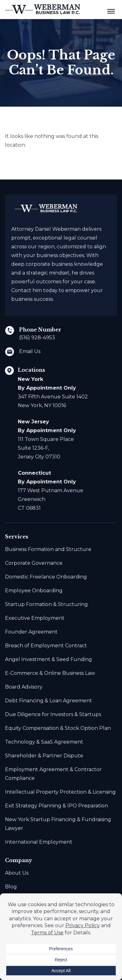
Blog (11, 887)
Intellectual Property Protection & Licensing (60, 792)
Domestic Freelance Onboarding (46, 577)
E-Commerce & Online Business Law (50, 673)
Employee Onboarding (34, 591)
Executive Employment (35, 618)
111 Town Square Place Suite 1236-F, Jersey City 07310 (47, 439)
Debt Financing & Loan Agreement (48, 701)
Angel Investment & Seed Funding (48, 659)
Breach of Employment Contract (46, 646)
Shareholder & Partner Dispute (44, 756)
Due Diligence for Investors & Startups (53, 714)
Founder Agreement (31, 632)
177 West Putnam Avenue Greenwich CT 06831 (51, 490)
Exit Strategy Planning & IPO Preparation (56, 806)
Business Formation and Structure (48, 549)
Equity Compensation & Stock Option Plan (58, 728)
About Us (17, 873)
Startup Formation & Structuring (46, 604)
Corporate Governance (34, 563)
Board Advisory (24, 687)
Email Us (30, 351)
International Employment (39, 842)
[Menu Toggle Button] (111, 9)
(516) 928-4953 (37, 338)
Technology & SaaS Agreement (44, 742)
